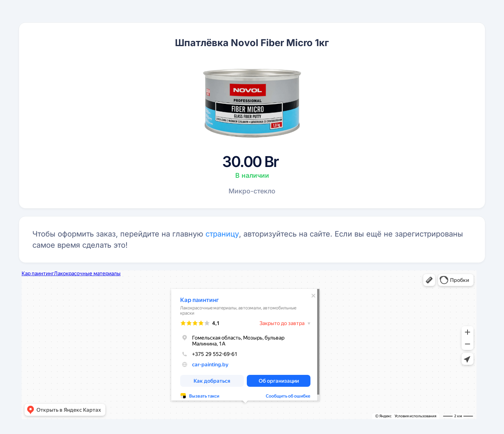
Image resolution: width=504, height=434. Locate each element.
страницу (222, 234)
